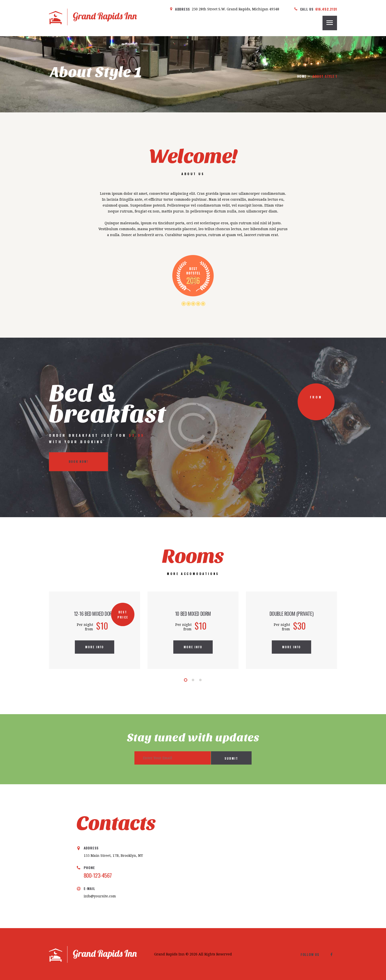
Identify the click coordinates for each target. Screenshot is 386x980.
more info (95, 647)
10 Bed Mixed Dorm (193, 614)
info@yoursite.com (100, 896)
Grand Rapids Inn (169, 954)
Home (302, 76)
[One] (289, 856)
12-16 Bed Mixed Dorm (95, 614)
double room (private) (292, 614)
